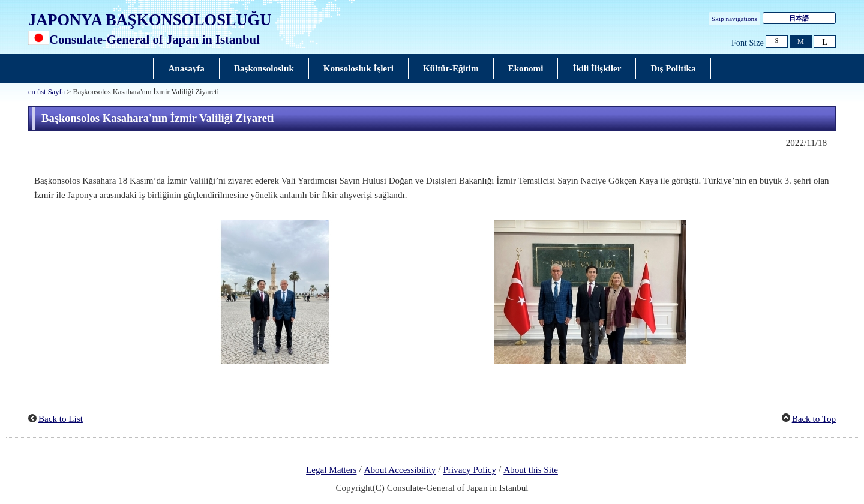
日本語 (799, 18)
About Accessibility (400, 470)
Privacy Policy (469, 470)
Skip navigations (734, 19)
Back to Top (814, 419)
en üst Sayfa (46, 92)
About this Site (531, 470)
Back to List (61, 419)
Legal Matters (331, 470)
